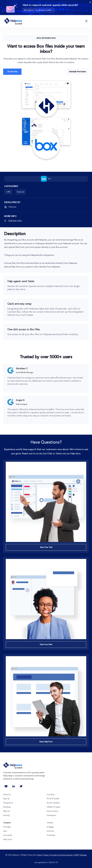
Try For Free (12, 72)
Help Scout (8, 839)
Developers (52, 815)
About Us (7, 795)
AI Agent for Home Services (61, 855)
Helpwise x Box (15, 221)
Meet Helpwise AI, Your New (39, 10)
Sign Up (6, 799)
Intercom (50, 831)
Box (46, 179)
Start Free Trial (46, 547)
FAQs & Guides (53, 799)
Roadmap (7, 807)
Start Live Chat (46, 645)
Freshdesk (51, 835)
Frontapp (7, 827)
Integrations (8, 803)
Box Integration (46, 38)
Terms (40, 855)
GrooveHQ (8, 835)
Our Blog (51, 795)
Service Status (53, 811)
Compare (7, 823)
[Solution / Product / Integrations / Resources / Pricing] (86, 21)
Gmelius (50, 823)
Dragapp (50, 827)
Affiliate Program (54, 807)
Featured (20, 192)
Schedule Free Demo (77, 72)
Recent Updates (53, 803)
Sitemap (83, 855)
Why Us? (7, 811)
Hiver (5, 831)
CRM (8, 192)
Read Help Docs (46, 742)
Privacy (46, 855)
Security (6, 815)
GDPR (76, 855)
